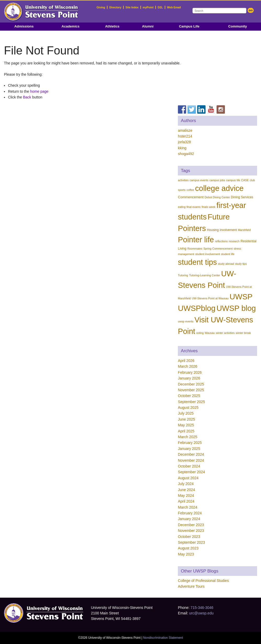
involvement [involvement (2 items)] (228, 230)
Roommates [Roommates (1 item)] (195, 249)
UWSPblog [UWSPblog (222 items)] (197, 308)
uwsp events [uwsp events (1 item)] (186, 321)
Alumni (148, 26)
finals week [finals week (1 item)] (209, 207)
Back (27, 97)
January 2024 (189, 519)
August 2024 (188, 478)
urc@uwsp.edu (201, 613)
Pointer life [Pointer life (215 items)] (196, 240)
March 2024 (188, 507)
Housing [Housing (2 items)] (213, 230)
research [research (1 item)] (234, 241)
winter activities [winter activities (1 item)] (225, 333)
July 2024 (186, 484)
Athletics (112, 26)
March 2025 (188, 437)
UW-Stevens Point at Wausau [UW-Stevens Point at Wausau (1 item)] (210, 298)
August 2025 (188, 408)
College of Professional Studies (203, 581)
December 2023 (191, 525)
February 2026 (190, 372)
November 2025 (191, 390)
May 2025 (186, 425)
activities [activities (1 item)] (183, 180)
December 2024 (191, 454)
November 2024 (191, 460)
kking (182, 148)
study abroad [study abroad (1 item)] (226, 264)
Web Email (174, 7)
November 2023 (191, 531)
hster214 (185, 136)
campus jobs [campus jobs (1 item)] (217, 180)
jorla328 (184, 142)
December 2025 (191, 384)
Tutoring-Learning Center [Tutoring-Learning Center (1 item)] (205, 275)
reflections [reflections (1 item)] (221, 241)
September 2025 (191, 402)
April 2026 (186, 361)
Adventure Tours (191, 586)
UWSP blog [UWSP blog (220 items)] (236, 308)
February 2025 (190, 443)
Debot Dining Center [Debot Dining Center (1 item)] (217, 197)
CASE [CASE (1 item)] (245, 180)
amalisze (185, 130)
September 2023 (191, 542)
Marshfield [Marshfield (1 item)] (244, 230)
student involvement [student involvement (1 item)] (208, 254)
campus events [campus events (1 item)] (199, 180)
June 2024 (186, 490)
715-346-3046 (202, 608)
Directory (115, 7)
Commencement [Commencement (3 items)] (191, 197)
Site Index (132, 7)
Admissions (24, 26)
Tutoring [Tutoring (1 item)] (183, 275)
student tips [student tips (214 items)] (197, 262)
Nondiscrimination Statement (163, 638)
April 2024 (186, 501)
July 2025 (186, 413)
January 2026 (189, 378)
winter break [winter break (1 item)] (243, 333)
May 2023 (186, 554)
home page (39, 91)
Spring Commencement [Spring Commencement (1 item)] (218, 249)
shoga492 (186, 154)
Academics (70, 26)
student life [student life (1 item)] (228, 254)
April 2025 (186, 431)
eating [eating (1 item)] (182, 207)
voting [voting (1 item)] (200, 333)
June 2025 (186, 419)
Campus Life (189, 26)
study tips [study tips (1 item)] (241, 264)
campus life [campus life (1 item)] (233, 180)
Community (238, 26)
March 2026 (188, 366)
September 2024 (191, 472)
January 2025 (189, 449)
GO (251, 10)
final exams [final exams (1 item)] (194, 207)
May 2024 (186, 496)
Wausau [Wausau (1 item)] (210, 333)
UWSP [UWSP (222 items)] (241, 297)
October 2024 (189, 466)
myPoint (148, 7)
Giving (101, 7)
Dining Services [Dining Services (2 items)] (242, 197)
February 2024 (190, 513)
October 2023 (189, 537)
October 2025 (189, 396)
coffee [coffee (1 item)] (190, 190)
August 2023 (188, 548)
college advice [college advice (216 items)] (219, 188)
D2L (160, 7)
